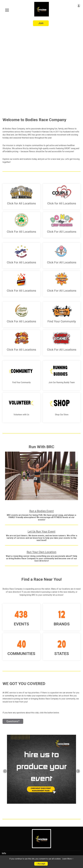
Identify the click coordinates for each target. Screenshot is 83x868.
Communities (9, 824)
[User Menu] (79, 6)
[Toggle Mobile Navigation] (7, 10)
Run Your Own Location (41, 471)
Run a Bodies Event (41, 430)
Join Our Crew (9, 798)
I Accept (41, 864)
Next (80, 690)
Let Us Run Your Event (41, 451)
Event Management (12, 793)
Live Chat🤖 (8, 778)
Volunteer (7, 830)
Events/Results (10, 783)
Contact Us (8, 840)
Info (4, 772)
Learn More (67, 859)
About (5, 814)
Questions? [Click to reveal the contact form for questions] (13, 640)
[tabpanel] (42, 688)
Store (5, 788)
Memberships (9, 835)
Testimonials (9, 819)
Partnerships (9, 809)
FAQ (4, 845)
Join (41, 23)
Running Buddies (10, 804)
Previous (6, 690)
